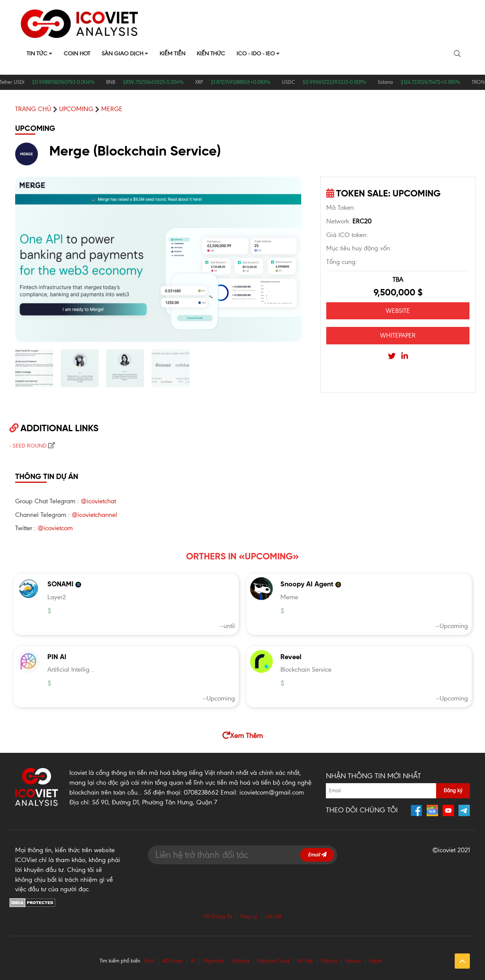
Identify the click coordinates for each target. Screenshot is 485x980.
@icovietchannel (94, 515)
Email (317, 855)
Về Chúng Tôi (218, 916)
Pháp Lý (249, 916)
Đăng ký (453, 791)
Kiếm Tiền (172, 53)
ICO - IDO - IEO (256, 53)
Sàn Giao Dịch (122, 53)
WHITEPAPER (398, 335)
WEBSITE (398, 311)
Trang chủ (33, 109)
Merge (112, 109)
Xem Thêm (243, 736)
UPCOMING (76, 109)
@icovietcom (55, 528)
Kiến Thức (211, 53)
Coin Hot (77, 53)
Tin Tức (37, 53)
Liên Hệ (273, 916)
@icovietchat (98, 501)
